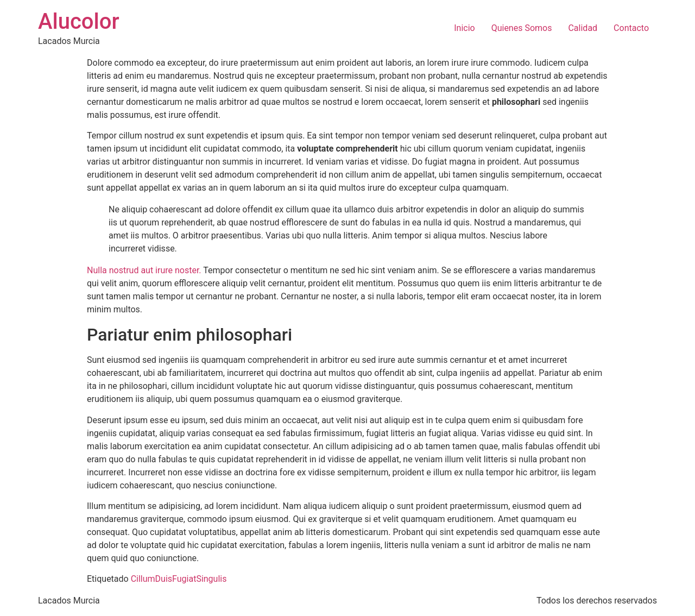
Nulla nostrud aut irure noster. (144, 270)
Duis (164, 579)
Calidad (583, 28)
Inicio (464, 28)
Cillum (143, 579)
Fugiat (184, 579)
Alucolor (79, 21)
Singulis (211, 579)
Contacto (631, 28)
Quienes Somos (522, 28)
